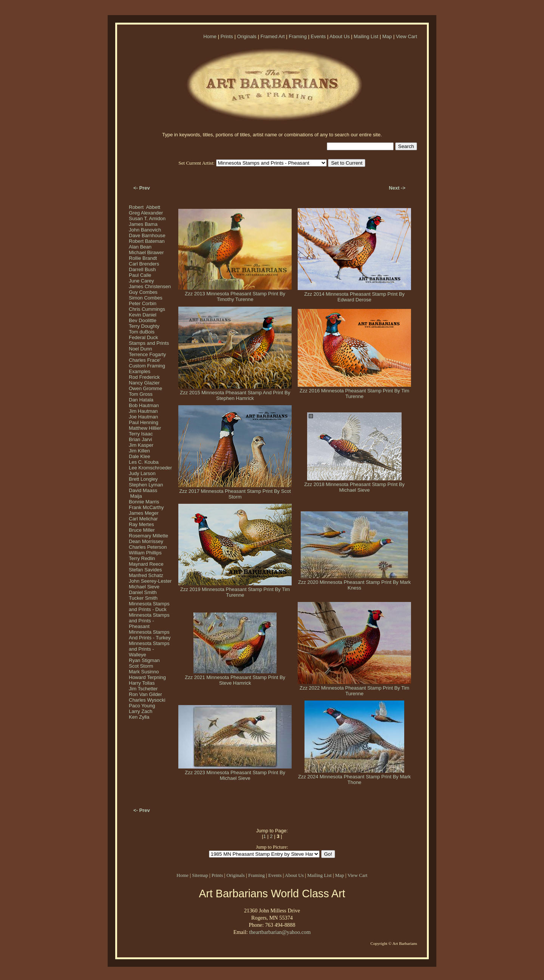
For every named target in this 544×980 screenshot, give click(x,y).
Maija (135, 496)
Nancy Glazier (144, 383)
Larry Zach (141, 711)
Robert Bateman (147, 241)
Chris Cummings (147, 309)
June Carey (141, 281)
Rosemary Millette (148, 536)
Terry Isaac (141, 434)
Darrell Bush (142, 269)
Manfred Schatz (146, 575)
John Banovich (145, 230)
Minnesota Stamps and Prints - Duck (149, 607)
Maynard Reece (146, 564)
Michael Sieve (144, 587)
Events (318, 36)
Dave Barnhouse (147, 235)
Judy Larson (142, 473)
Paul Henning (144, 422)
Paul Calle (140, 275)
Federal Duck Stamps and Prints (149, 340)
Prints (227, 36)
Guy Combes (143, 292)
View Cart (406, 36)
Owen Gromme (145, 388)
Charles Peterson (148, 547)
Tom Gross (141, 394)
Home (210, 36)
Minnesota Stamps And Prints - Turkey (150, 635)
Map (387, 36)
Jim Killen (139, 451)
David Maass (143, 490)
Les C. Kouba (144, 462)
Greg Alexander (146, 213)
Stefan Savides (145, 570)
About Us (339, 36)
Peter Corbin (143, 303)
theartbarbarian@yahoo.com (280, 932)
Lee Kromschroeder (150, 468)
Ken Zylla (139, 717)
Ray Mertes (141, 524)
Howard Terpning (147, 677)
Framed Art (272, 36)
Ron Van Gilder (145, 694)
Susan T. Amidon (147, 218)
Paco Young (142, 706)
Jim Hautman (143, 411)
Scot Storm (141, 666)
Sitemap (200, 875)
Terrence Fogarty (147, 354)
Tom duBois (142, 332)
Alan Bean (140, 247)
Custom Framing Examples (147, 369)
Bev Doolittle (143, 320)
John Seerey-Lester (150, 581)
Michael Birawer (146, 252)
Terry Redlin (142, 558)
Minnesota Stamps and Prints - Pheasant (149, 621)
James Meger (144, 513)
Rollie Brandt (143, 258)
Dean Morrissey (146, 541)
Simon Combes (146, 298)
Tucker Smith (143, 598)
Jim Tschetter (143, 689)
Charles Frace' (145, 360)
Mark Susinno (144, 672)
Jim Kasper (141, 445)
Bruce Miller (142, 530)
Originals (246, 36)
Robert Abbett (144, 207)
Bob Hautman (144, 405)
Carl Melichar (143, 519)
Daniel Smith (143, 592)
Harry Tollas (142, 683)
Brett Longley (143, 479)
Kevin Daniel (143, 315)
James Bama (143, 224)
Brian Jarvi (140, 439)
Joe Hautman (143, 417)
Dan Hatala (141, 400)
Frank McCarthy (146, 507)
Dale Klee (139, 456)
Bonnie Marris (144, 502)
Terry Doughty (144, 326)
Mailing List (366, 36)
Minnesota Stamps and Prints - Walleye (149, 649)
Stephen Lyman (146, 485)
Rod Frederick (144, 377)
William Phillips (145, 553)
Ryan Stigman (144, 660)
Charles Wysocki (147, 700)
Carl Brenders (144, 264)
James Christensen (150, 286)
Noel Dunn (140, 349)
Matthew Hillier (145, 428)
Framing (298, 36)
